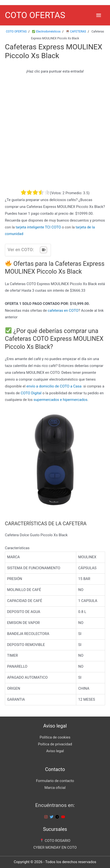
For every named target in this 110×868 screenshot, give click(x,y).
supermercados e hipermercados (61, 400)
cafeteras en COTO (63, 311)
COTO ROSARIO (55, 841)
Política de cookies (55, 737)
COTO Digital (31, 393)
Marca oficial (55, 788)
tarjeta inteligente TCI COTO (38, 227)
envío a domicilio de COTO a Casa (54, 386)
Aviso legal (55, 751)
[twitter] (52, 817)
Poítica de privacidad (55, 744)
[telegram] (58, 817)
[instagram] (47, 817)
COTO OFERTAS (35, 15)
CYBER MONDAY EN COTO (55, 847)
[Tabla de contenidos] (43, 250)
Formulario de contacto (55, 781)
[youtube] (64, 817)
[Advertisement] (55, 132)
